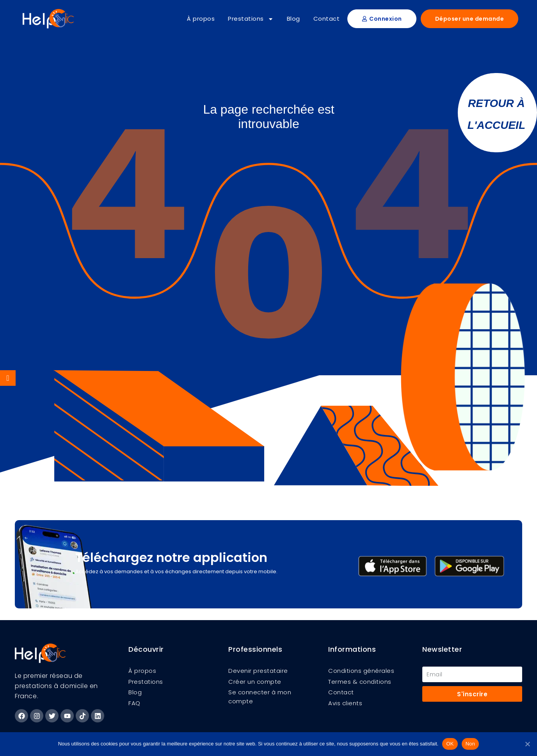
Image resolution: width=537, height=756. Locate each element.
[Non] (527, 744)
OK (450, 744)
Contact (327, 19)
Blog (293, 19)
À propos (201, 19)
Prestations (251, 19)
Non (470, 744)
